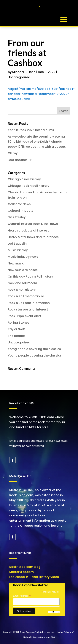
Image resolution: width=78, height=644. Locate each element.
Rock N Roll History (22, 290)
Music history (18, 250)
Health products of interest (28, 230)
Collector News (19, 204)
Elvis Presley (17, 217)
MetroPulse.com (22, 572)
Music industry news (23, 257)
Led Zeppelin (17, 244)
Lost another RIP (20, 160)
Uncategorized (19, 77)
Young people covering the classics (35, 356)
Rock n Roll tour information (29, 303)
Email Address (22, 596)
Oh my (13, 153)
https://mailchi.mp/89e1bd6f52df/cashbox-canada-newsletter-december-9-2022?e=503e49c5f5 (41, 94)
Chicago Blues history (24, 179)
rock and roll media (22, 283)
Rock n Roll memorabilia (26, 296)
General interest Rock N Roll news (33, 224)
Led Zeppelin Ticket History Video (34, 577)
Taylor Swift (17, 329)
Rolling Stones (19, 323)
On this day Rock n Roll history (30, 277)
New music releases (23, 270)
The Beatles (17, 336)
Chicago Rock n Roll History (28, 186)
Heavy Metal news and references (33, 237)
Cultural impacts (21, 211)
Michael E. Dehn (24, 72)
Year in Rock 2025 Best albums (31, 130)
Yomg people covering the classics (34, 349)
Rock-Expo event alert (24, 316)
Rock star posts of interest (28, 309)
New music (16, 263)
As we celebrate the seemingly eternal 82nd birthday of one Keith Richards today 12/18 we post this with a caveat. (37, 142)
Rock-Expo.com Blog (25, 567)
